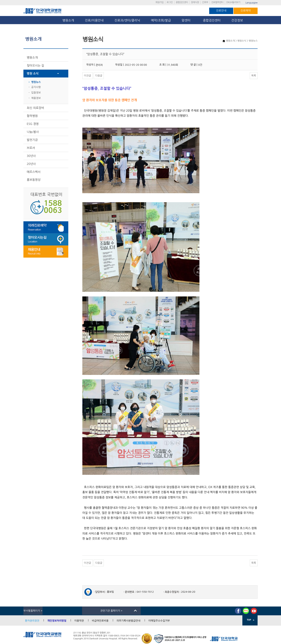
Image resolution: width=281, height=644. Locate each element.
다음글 (99, 76)
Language (252, 3)
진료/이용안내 (94, 20)
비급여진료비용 (100, 621)
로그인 (170, 2)
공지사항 (36, 87)
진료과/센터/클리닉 (127, 20)
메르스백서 (34, 172)
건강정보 (237, 20)
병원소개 (68, 20)
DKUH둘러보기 (233, 2)
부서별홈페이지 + (33, 611)
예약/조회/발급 (161, 20)
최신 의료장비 (35, 108)
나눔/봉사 (33, 132)
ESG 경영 (33, 124)
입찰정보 (36, 93)
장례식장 (195, 2)
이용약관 (79, 621)
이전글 (88, 76)
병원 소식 (33, 73)
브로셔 (31, 148)
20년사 (31, 164)
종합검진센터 (182, 2)
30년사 (31, 156)
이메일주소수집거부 (159, 621)
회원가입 (160, 2)
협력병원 (32, 116)
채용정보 (36, 98)
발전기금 (32, 140)
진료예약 (246, 11)
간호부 (205, 2)
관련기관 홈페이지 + (111, 611)
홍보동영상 (34, 180)
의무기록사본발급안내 (128, 621)
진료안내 (221, 11)
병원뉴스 (36, 82)
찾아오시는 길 (35, 65)
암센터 (187, 20)
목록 (254, 76)
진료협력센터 (217, 2)
